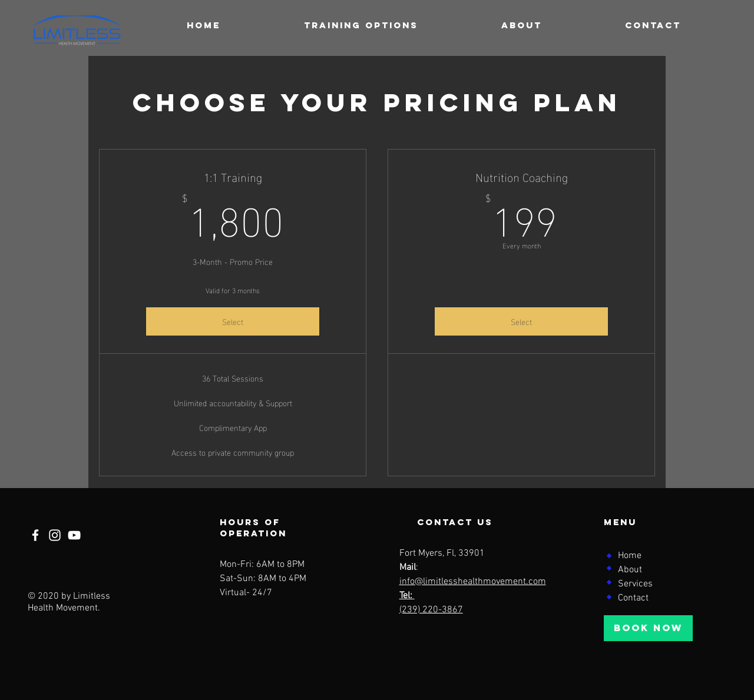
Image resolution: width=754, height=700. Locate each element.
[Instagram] (55, 535)
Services (635, 584)
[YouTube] (74, 535)
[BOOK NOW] (648, 628)
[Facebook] (35, 535)
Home (630, 556)
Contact (633, 598)
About (630, 570)
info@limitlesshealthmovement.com (473, 582)
